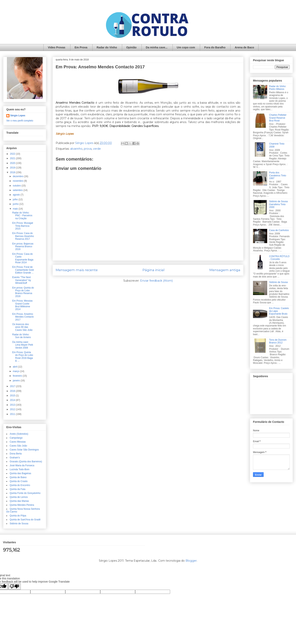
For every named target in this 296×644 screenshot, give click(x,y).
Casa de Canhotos (279, 230)
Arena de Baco (244, 47)
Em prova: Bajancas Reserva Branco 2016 (23, 247)
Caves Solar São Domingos (24, 450)
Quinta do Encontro (20, 485)
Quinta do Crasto (19, 481)
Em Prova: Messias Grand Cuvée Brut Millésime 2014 (22, 305)
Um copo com (186, 47)
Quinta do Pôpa (18, 516)
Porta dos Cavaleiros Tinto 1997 (278, 175)
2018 (13, 172)
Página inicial (154, 270)
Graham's (15, 458)
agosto (17, 195)
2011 (13, 414)
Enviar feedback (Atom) (156, 281)
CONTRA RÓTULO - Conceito (279, 258)
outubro (17, 186)
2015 (13, 396)
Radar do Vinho (107, 47)
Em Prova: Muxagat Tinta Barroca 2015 (23, 226)
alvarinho (76, 149)
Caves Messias (18, 442)
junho (16, 204)
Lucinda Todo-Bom (20, 469)
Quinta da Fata (17, 489)
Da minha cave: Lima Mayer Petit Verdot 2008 (23, 345)
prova (88, 149)
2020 (13, 163)
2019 (13, 168)
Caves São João (18, 446)
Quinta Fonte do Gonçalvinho (25, 493)
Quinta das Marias (19, 501)
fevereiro (18, 376)
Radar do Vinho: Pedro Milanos (278, 88)
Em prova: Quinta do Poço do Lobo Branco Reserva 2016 (23, 292)
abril (15, 367)
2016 (13, 391)
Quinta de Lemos (19, 497)
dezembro (18, 176)
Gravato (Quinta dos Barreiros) (26, 462)
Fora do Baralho (215, 47)
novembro (18, 181)
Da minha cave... (157, 47)
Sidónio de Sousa (19, 524)
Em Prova (81, 47)
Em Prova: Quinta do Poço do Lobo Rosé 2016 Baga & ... (23, 357)
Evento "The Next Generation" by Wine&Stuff (22, 280)
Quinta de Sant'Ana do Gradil (25, 520)
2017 (13, 386)
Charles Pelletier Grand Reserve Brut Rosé (278, 118)
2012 (13, 409)
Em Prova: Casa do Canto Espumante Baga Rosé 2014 (23, 258)
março (16, 371)
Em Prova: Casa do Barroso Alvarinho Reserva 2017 (23, 236)
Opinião (131, 47)
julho (16, 199)
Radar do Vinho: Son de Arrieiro (22, 336)
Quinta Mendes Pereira (22, 505)
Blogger (191, 561)
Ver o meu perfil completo (20, 121)
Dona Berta (16, 454)
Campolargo (16, 438)
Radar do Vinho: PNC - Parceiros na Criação (22, 216)
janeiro (17, 381)
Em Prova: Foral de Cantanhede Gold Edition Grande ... (23, 270)
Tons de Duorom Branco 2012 (278, 341)
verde (97, 149)
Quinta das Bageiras (20, 473)
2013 (13, 405)
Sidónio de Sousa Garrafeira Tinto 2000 (278, 204)
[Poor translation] (14, 586)
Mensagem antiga (225, 270)
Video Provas (56, 47)
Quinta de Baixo (18, 477)
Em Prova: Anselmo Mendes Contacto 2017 (23, 317)
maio (16, 209)
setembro (18, 190)
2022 (13, 154)
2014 (13, 400)
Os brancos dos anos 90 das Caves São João (22, 327)
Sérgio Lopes (18, 116)
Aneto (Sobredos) (19, 434)
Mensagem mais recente (77, 270)
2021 (13, 158)
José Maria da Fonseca (22, 465)
